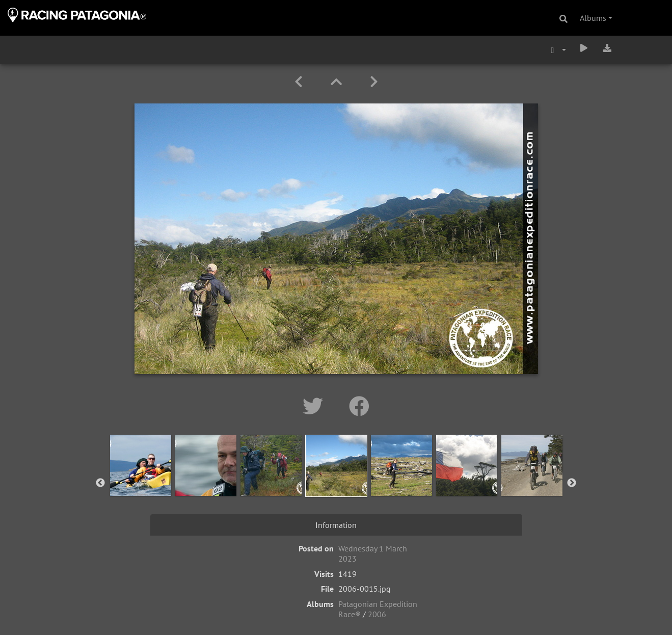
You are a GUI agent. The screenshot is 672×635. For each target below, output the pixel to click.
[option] (141, 481)
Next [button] (572, 483)
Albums (593, 18)
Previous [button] (100, 483)
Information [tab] (336, 525)
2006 (377, 614)
